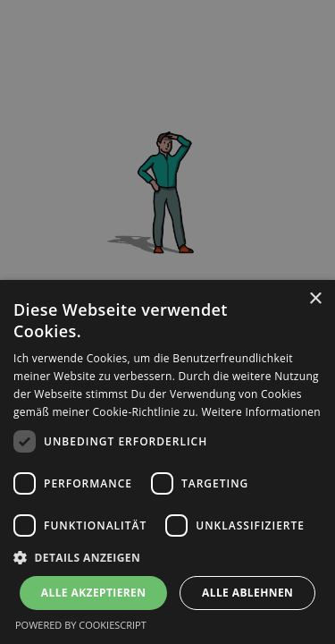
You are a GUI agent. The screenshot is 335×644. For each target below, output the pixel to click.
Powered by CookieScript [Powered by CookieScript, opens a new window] (81, 625)
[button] (167, 557)
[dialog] (167, 462)
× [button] (315, 299)
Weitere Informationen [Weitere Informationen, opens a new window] (261, 412)
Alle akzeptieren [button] (94, 593)
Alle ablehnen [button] (247, 593)
